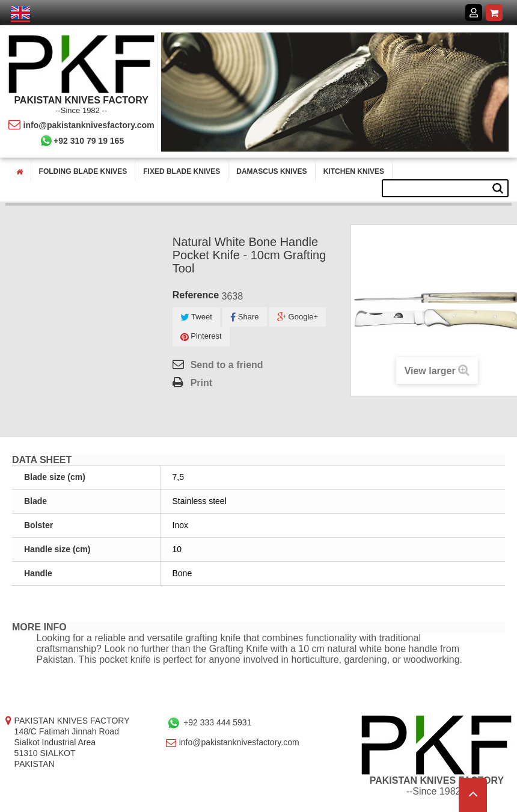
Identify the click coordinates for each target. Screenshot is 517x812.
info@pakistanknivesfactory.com (81, 125)
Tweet (196, 317)
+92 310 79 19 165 (81, 141)
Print (201, 383)
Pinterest (201, 337)
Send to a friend (227, 365)
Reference (196, 295)
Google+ (298, 317)
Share (244, 317)
